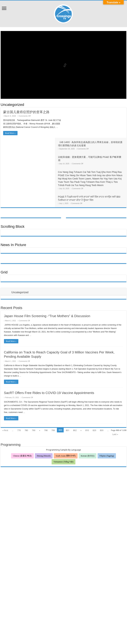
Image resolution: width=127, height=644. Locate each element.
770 (19, 405)
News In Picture (13, 219)
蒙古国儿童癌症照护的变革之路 (26, 112)
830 (102, 405)
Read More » (10, 133)
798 (46, 405)
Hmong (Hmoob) (44, 430)
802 (75, 405)
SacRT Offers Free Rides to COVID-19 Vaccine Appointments (49, 367)
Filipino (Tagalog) (107, 430)
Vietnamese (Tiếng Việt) (64, 436)
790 (33, 405)
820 (94, 405)
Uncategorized (12, 105)
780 (26, 405)
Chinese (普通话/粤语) (22, 430)
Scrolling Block (13, 201)
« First (5, 405)
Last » (115, 408)
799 (53, 405)
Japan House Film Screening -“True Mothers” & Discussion (47, 290)
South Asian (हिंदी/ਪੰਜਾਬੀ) (66, 430)
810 (87, 405)
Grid (4, 246)
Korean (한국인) (87, 430)
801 (68, 405)
